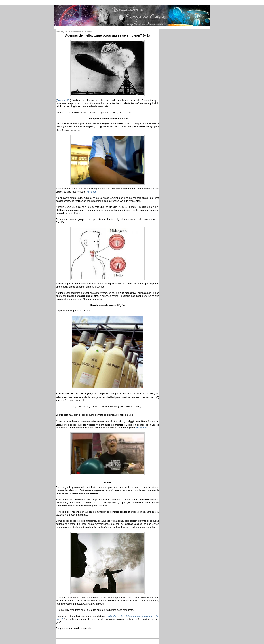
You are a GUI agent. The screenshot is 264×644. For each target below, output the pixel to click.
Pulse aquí (91, 192)
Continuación (64, 100)
